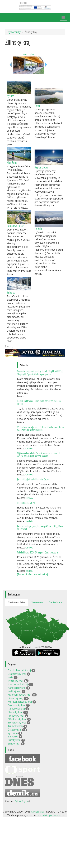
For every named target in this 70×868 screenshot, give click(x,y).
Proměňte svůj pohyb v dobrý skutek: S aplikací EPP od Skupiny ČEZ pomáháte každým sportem (40, 373)
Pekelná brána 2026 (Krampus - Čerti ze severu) (38, 552)
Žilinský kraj (14, 740)
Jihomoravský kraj (18, 684)
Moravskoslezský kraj (20, 702)
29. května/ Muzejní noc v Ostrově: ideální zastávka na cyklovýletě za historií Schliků (41, 428)
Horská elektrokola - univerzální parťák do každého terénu (39, 402)
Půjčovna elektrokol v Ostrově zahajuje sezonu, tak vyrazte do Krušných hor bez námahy (39, 455)
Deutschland (56, 602)
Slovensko (37, 602)
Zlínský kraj (14, 744)
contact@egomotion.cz (51, 815)
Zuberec (11, 292)
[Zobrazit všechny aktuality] (32, 574)
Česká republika (17, 602)
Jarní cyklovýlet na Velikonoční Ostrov (33, 479)
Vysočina (13, 733)
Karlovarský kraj (17, 688)
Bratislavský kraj (17, 674)
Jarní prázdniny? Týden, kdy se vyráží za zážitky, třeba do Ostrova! (40, 528)
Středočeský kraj (17, 719)
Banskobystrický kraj (19, 670)
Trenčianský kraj (17, 723)
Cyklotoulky (14, 32)
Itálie (10, 677)
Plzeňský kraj (15, 712)
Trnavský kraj (15, 726)
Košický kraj (14, 691)
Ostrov (29, 448)
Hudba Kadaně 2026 (26, 503)
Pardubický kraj (16, 709)
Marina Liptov (28, 54)
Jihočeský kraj (15, 681)
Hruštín (38, 229)
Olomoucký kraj (17, 705)
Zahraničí (13, 736)
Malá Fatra (12, 163)
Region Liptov (41, 167)
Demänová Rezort (16, 226)
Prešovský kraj (16, 716)
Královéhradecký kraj (19, 695)
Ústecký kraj (15, 730)
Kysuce (11, 96)
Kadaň (29, 521)
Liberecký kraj (15, 698)
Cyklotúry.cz (22, 801)
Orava (38, 106)
